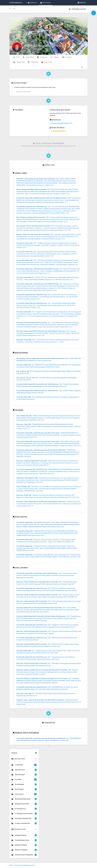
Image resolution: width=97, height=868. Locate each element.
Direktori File (47, 62)
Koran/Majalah (24, 784)
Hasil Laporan (24, 794)
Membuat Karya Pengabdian (24, 855)
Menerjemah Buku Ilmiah (24, 799)
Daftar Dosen (45, 3)
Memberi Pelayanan (24, 850)
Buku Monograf (24, 775)
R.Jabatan (67, 57)
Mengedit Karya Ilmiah (24, 804)
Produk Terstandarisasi (24, 823)
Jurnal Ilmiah (24, 765)
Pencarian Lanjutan (77, 9)
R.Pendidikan (28, 57)
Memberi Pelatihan (24, 845)
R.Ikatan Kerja (19, 62)
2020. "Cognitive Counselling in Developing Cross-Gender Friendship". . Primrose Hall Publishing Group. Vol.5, (48, 333)
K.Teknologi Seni (24, 809)
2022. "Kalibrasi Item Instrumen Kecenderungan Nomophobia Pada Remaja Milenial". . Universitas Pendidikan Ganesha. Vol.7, (47, 297)
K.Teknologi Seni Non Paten (24, 814)
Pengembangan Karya (24, 840)
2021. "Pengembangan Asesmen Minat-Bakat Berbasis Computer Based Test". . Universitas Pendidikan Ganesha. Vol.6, (46, 305)
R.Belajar (55, 57)
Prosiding (24, 779)
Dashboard (32, 3)
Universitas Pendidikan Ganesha (24, 865)
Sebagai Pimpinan (24, 835)
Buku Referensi (24, 770)
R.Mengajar (33, 62)
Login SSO (82, 3)
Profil (16, 57)
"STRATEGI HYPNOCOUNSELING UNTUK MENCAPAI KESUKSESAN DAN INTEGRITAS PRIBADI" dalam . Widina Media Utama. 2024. (47, 533)
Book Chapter (24, 789)
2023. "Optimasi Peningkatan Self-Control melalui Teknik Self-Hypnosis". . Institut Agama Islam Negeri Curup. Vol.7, (48, 271)
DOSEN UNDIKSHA (16, 3)
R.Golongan (42, 57)
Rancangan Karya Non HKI (24, 818)
